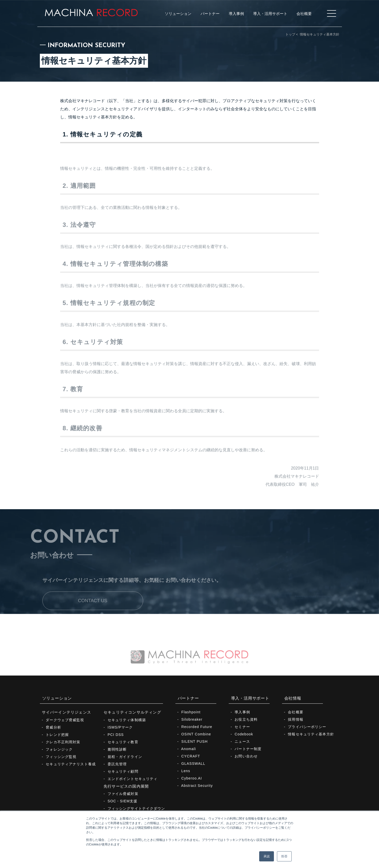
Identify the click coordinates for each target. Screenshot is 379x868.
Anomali (189, 749)
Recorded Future (197, 727)
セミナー (242, 727)
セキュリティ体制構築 (127, 720)
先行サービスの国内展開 (126, 786)
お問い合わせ (246, 756)
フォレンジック (59, 749)
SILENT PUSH (194, 741)
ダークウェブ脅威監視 (65, 720)
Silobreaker (192, 719)
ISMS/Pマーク (120, 727)
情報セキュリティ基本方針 (311, 734)
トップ (290, 34)
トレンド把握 (57, 735)
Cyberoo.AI (192, 778)
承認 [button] (267, 856)
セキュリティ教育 (123, 742)
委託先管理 (117, 764)
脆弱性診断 (117, 749)
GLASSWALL (193, 764)
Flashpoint (191, 712)
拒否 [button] (284, 856)
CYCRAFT (191, 756)
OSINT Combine (196, 734)
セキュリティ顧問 (123, 771)
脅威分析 (53, 727)
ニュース (242, 741)
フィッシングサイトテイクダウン (136, 808)
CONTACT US (93, 611)
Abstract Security (197, 786)
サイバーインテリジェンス (67, 712)
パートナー (188, 698)
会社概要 (295, 712)
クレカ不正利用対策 (63, 742)
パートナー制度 (248, 749)
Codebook (244, 734)
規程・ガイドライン (125, 757)
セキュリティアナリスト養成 (71, 764)
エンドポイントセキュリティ (133, 779)
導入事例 (242, 712)
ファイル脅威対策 (123, 794)
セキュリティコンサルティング (132, 712)
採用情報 (295, 719)
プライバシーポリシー (307, 727)
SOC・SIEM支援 (123, 801)
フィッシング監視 (61, 757)
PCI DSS (116, 735)
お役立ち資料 (246, 719)
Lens (186, 771)
